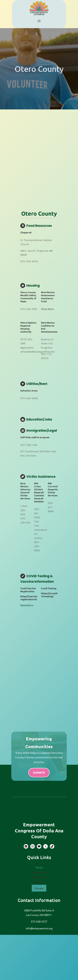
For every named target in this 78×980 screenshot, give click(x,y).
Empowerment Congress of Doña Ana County (39, 830)
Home (39, 867)
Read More (37, 473)
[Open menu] (39, 21)
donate (39, 773)
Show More (40, 423)
